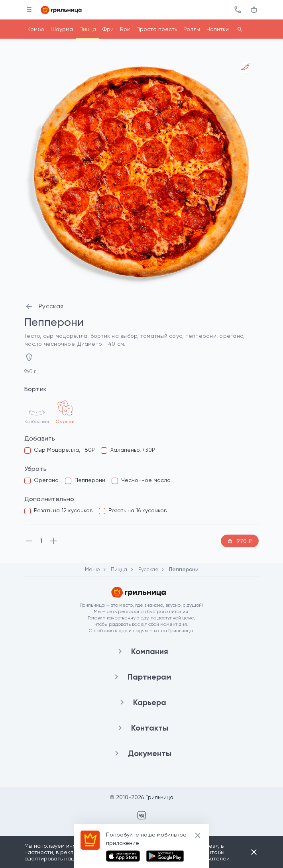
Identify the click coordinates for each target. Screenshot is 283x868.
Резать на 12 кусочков (63, 510)
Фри (108, 29)
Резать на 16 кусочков (138, 510)
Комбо (36, 29)
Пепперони (90, 480)
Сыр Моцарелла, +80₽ (64, 450)
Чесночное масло (146, 480)
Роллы (192, 29)
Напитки (218, 29)
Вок (125, 29)
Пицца (88, 29)
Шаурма (62, 29)
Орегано (46, 480)
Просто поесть (157, 29)
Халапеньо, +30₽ (133, 450)
